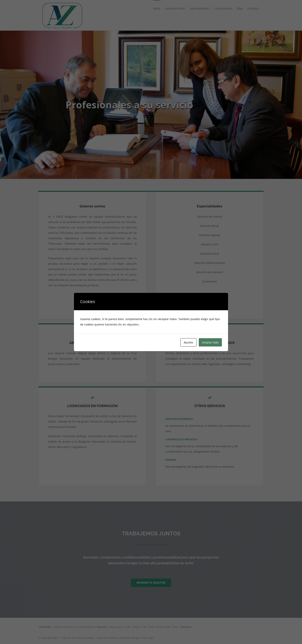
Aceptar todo (210, 342)
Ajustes (188, 342)
